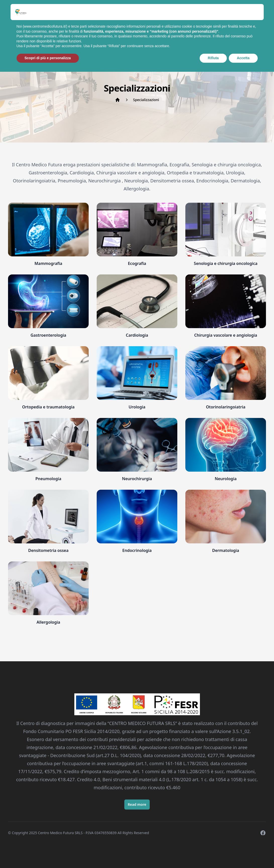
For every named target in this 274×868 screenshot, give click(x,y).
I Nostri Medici (111, 28)
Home (43, 25)
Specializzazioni (76, 25)
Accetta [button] (243, 854)
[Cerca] (258, 27)
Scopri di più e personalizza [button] (48, 854)
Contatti (207, 25)
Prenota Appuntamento (175, 28)
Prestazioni (140, 25)
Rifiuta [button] (213, 854)
